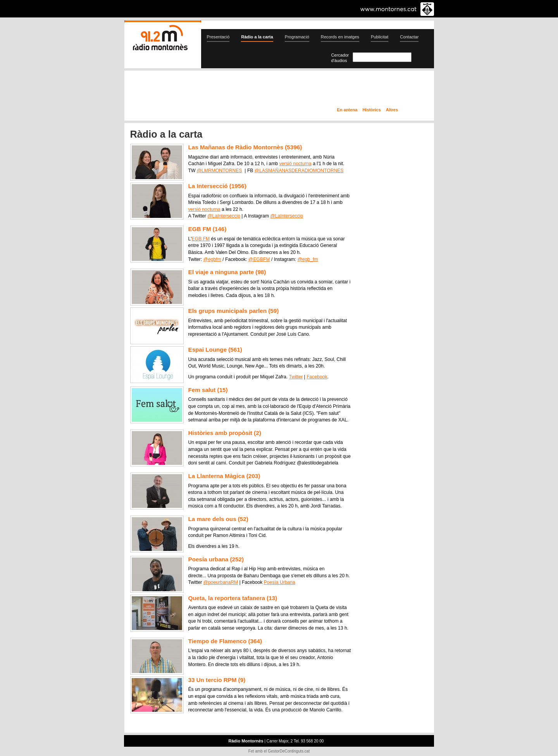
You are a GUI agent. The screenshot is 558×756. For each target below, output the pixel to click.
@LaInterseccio (224, 216)
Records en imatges (340, 37)
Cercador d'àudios (340, 58)
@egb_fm (308, 259)
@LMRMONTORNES (220, 171)
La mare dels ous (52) (218, 519)
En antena (347, 110)
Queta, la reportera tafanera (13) (233, 598)
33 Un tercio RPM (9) (217, 680)
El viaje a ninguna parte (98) (227, 272)
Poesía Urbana (280, 582)
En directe (207, 90)
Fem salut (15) (208, 390)
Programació (297, 37)
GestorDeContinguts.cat (289, 751)
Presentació (218, 37)
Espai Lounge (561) (215, 350)
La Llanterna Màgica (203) (224, 476)
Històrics (371, 110)
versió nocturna (295, 164)
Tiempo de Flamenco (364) (225, 641)
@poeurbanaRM (221, 582)
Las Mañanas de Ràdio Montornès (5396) (245, 147)
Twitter (296, 377)
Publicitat (380, 37)
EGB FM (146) (208, 229)
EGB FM (201, 239)
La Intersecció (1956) (217, 186)
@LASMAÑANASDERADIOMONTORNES (299, 171)
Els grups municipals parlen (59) (234, 311)
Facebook (317, 377)
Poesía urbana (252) (216, 559)
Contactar (409, 37)
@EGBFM (259, 259)
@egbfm (212, 259)
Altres (392, 110)
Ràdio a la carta (257, 37)
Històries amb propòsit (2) (225, 433)
